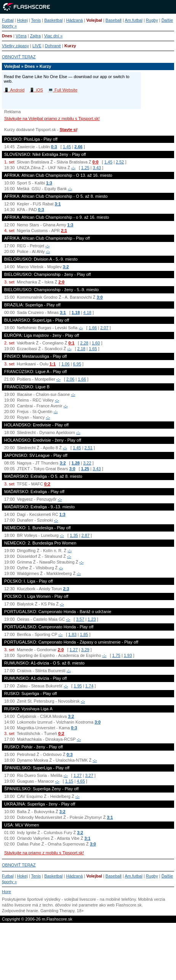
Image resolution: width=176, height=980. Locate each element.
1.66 (93, 328)
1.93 (128, 655)
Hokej (22, 20)
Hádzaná (74, 20)
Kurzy (70, 46)
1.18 (76, 312)
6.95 (77, 364)
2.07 (104, 328)
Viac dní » (54, 36)
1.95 (78, 686)
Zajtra (35, 36)
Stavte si (68, 130)
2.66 (78, 147)
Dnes (7, 36)
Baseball (114, 20)
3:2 (66, 267)
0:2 (47, 484)
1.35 (74, 535)
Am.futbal (133, 20)
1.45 (67, 147)
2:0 (61, 282)
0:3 (54, 147)
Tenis (36, 20)
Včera (21, 36)
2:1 (64, 231)
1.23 (92, 619)
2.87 (86, 535)
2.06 (70, 379)
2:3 (66, 589)
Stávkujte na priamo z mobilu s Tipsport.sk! (44, 853)
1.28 (76, 463)
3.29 (85, 650)
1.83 (72, 634)
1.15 (69, 781)
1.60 (96, 343)
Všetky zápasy (15, 46)
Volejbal (94, 20)
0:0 (96, 162)
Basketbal (53, 20)
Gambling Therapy (57, 911)
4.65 (81, 781)
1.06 (65, 364)
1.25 (85, 168)
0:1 (71, 343)
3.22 (87, 463)
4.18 (87, 312)
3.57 (80, 619)
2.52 (120, 162)
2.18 (81, 349)
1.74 (89, 686)
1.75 (116, 655)
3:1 (58, 204)
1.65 (93, 349)
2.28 (84, 343)
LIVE (37, 46)
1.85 (84, 634)
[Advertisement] (88, 954)
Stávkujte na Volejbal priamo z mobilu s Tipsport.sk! (52, 118)
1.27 (74, 650)
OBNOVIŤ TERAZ (19, 57)
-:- (73, 168)
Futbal (8, 20)
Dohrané (53, 46)
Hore (6, 892)
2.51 (89, 448)
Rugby (152, 20)
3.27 (89, 775)
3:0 (100, 297)
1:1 (53, 364)
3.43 (97, 168)
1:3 (49, 183)
